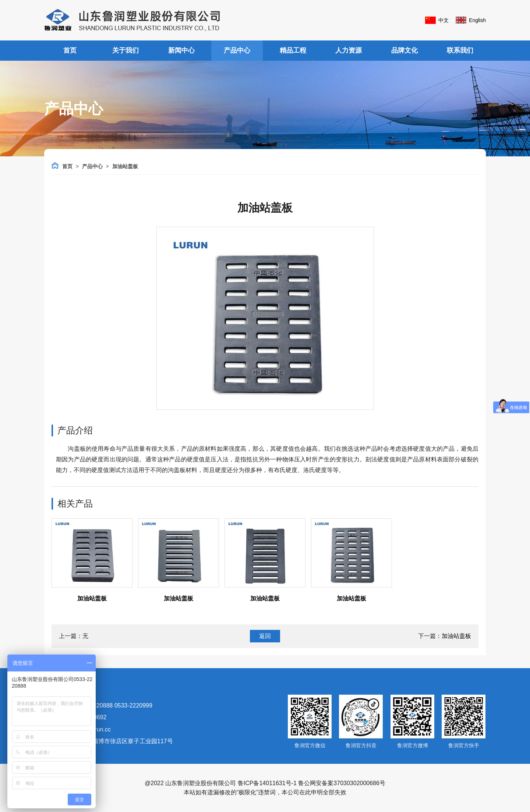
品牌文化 (404, 50)
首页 (70, 50)
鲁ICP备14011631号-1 (267, 783)
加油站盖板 (125, 166)
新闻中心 (181, 50)
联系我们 (460, 50)
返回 (265, 636)
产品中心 (237, 50)
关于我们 (126, 50)
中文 (444, 20)
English (477, 20)
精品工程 (293, 50)
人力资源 (349, 50)
